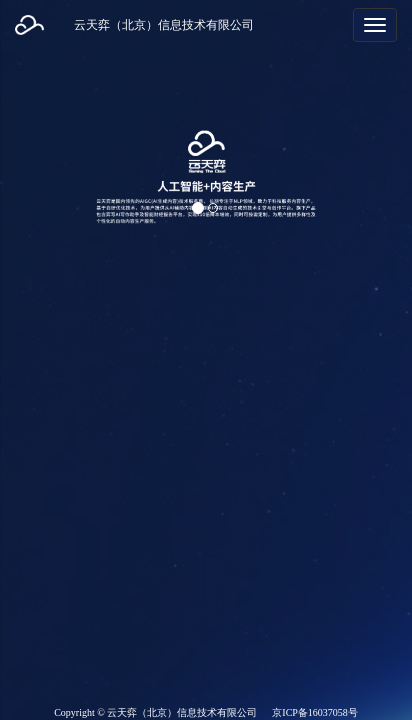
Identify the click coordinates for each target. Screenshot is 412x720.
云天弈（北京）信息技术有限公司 (164, 25)
